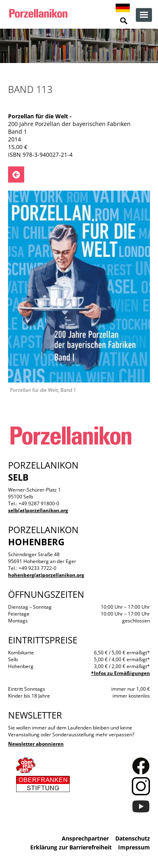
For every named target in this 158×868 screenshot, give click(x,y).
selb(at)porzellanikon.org (38, 510)
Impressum (134, 847)
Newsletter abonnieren (36, 744)
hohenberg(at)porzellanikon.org (46, 575)
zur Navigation (144, 15)
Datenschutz (133, 838)
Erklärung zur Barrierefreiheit (71, 847)
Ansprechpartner (85, 838)
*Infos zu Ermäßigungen (121, 673)
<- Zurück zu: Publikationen (16, 174)
